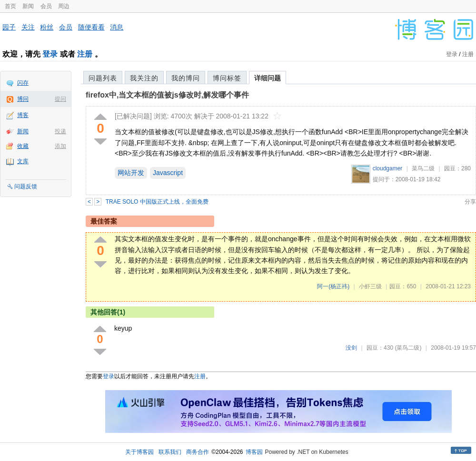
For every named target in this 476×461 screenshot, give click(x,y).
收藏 (23, 146)
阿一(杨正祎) (333, 286)
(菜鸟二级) (408, 348)
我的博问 (186, 78)
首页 (10, 6)
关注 (28, 27)
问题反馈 (26, 186)
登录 (50, 54)
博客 (23, 115)
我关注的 (144, 78)
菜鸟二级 (423, 168)
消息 (117, 27)
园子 (9, 27)
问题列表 (103, 78)
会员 (46, 6)
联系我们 (170, 452)
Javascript (168, 173)
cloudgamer (388, 168)
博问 (23, 99)
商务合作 (198, 452)
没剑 (351, 348)
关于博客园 (139, 452)
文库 (23, 161)
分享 (470, 202)
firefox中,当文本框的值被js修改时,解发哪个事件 (167, 95)
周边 (64, 6)
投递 (60, 131)
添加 (60, 146)
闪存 (23, 83)
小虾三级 (370, 286)
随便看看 (91, 27)
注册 (85, 54)
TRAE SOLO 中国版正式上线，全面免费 (157, 202)
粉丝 (47, 27)
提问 (60, 99)
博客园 (254, 452)
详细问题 (268, 78)
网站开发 (131, 173)
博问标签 (227, 78)
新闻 (28, 6)
